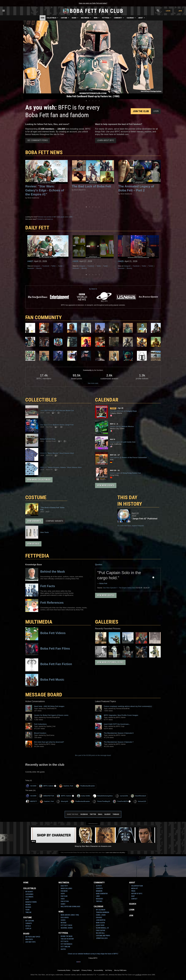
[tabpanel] (93, 60)
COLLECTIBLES (41, 400)
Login (168, 11)
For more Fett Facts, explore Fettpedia (131, 526)
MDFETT (32, 801)
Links (98, 896)
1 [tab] (86, 101)
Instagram (37, 266)
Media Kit (135, 888)
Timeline (28, 912)
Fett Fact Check (66, 925)
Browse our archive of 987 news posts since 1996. (55, 217)
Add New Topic (31, 942)
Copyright (76, 970)
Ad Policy (109, 970)
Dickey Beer (100, 925)
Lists (27, 899)
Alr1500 (31, 786)
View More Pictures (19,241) (110, 662)
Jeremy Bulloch (102, 938)
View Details (33, 544)
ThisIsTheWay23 (101, 801)
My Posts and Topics (33, 937)
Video (63, 899)
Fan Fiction (65, 901)
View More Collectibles (39, 480)
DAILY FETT (37, 228)
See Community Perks (38, 140)
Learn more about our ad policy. (115, 852)
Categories (29, 894)
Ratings (28, 905)
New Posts (29, 939)
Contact (134, 899)
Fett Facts (64, 941)
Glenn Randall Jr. (102, 928)
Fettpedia (107, 18)
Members (99, 891)
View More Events (106, 485)
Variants (29, 923)
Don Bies (99, 918)
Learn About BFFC (106, 140)
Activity (99, 886)
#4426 (75, 261)
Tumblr (60, 266)
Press (133, 891)
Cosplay (28, 929)
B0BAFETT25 (47, 796)
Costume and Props (103, 936)
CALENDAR (107, 400)
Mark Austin (100, 923)
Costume (65, 18)
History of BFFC (137, 894)
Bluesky (39, 268)
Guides (63, 920)
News (97, 18)
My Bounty (29, 892)
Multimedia (86, 18)
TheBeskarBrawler (85, 786)
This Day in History (130, 501)
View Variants (34, 521)
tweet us (50, 219)
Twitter (54, 266)
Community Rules (64, 970)
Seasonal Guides (67, 928)
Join (180, 11)
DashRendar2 (138, 796)
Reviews (28, 907)
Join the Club (141, 111)
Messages (99, 899)
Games (63, 904)
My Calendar (101, 910)
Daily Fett (64, 886)
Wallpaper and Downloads (70, 907)
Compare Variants (54, 521)
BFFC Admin (48, 786)
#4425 (121, 261)
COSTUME (36, 497)
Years (27, 910)
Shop (133, 896)
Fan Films (64, 896)
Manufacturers (31, 902)
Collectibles (53, 18)
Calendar (131, 18)
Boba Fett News (44, 152)
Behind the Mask (67, 936)
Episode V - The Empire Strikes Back (119, 588)
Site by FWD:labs (120, 970)
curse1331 (122, 796)
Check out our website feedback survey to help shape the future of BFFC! (93, 954)
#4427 (30, 261)
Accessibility (98, 970)
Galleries (107, 622)
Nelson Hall (100, 933)
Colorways (29, 897)
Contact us (41, 219)
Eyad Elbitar (100, 930)
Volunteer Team (137, 886)
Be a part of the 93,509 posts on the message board (93, 755)
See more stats (93, 383)
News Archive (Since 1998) (70, 915)
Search (133, 904)
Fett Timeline (65, 947)
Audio (63, 894)
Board (75, 18)
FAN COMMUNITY (44, 317)
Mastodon (31, 268)
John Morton (101, 920)
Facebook (46, 266)
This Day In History (67, 939)
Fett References (66, 944)
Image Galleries (66, 888)
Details (28, 926)
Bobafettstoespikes (103, 796)
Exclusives (65, 918)
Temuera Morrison (102, 912)
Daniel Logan (101, 915)
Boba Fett (103, 583)
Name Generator (102, 894)
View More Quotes (106, 595)
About (142, 18)
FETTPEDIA (37, 556)
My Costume (30, 921)
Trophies (99, 901)
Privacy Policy (87, 970)
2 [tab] (90, 101)
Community (119, 18)
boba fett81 (84, 796)
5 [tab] (99, 101)
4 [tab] (96, 101)
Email (100, 814)
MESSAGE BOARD (44, 695)
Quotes (99, 565)
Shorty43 (62, 801)
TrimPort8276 (122, 801)
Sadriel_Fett (66, 786)
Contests (99, 888)
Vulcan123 (140, 801)
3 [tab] (93, 101)
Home (43, 18)
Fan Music (64, 891)
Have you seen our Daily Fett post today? (93, 3)
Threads (116, 814)
